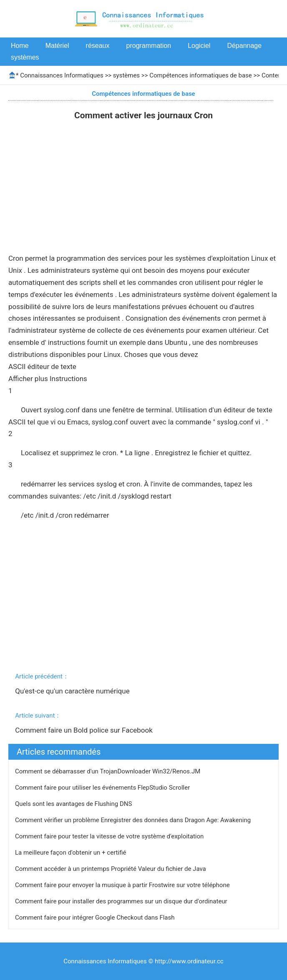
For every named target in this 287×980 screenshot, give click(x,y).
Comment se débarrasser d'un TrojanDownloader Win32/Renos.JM (108, 771)
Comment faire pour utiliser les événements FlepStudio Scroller (103, 788)
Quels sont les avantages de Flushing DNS (74, 804)
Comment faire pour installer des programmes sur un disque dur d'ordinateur (122, 901)
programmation (149, 46)
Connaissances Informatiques (62, 75)
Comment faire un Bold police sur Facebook (85, 730)
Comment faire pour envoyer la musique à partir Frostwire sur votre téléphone (123, 885)
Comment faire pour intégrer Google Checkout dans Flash (96, 918)
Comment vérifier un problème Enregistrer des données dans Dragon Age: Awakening (134, 820)
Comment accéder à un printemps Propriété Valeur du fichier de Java (111, 869)
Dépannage (244, 46)
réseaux (98, 46)
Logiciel (199, 46)
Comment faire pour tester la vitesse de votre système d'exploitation (110, 836)
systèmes (25, 57)
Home (20, 46)
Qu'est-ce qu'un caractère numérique (73, 691)
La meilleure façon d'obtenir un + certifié (71, 853)
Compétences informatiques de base (201, 75)
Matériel (57, 46)
